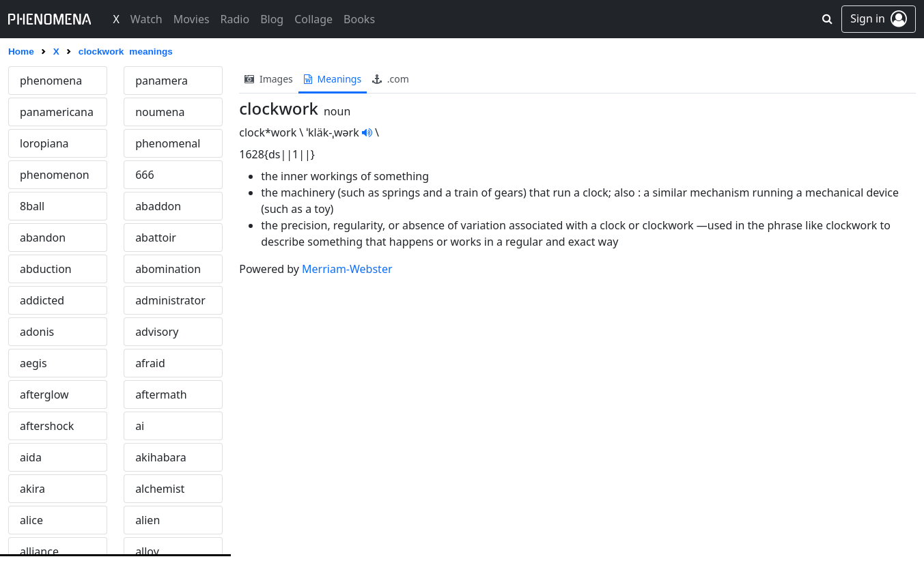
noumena (160, 112)
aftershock (47, 426)
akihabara (161, 457)
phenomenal (168, 143)
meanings (333, 79)
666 (144, 175)
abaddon (158, 206)
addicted (42, 300)
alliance (39, 551)
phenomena (51, 81)
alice (31, 520)
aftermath (161, 394)
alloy (147, 551)
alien (148, 520)
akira (32, 489)
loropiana (44, 143)
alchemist (160, 489)
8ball (32, 206)
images (269, 79)
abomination (168, 269)
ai (140, 426)
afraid (150, 363)
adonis (37, 332)
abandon (43, 238)
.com (391, 79)
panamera (162, 81)
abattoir (156, 238)
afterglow (44, 394)
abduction (46, 269)
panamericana (57, 112)
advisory (157, 332)
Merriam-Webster (347, 269)
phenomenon (55, 175)
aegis (33, 363)
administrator (170, 300)
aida (31, 457)
